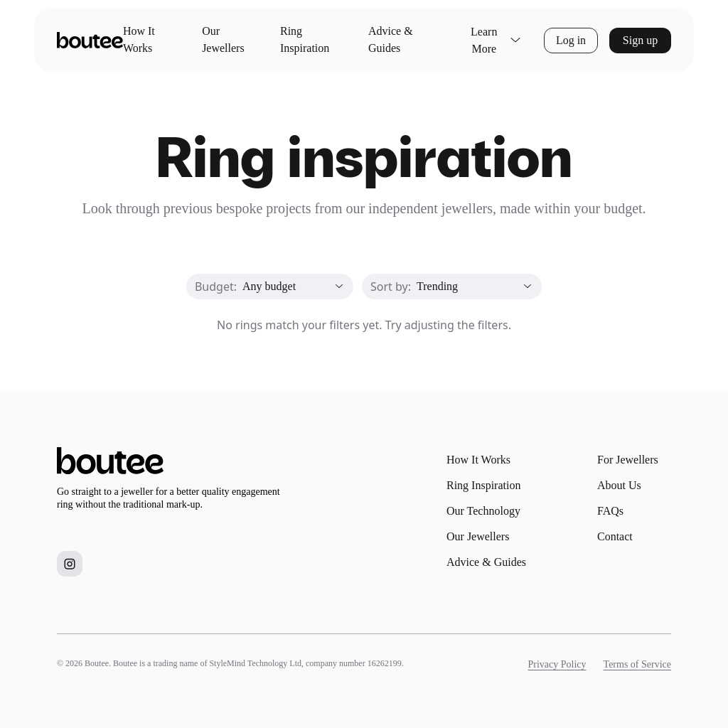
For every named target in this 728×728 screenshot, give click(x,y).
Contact (615, 536)
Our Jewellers (223, 39)
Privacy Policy (557, 664)
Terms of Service (637, 664)
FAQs (610, 511)
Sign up (640, 40)
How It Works (139, 39)
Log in (571, 40)
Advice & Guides (391, 39)
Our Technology (483, 511)
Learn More (496, 40)
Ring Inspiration (305, 39)
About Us (619, 485)
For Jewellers (628, 460)
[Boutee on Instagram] (70, 564)
